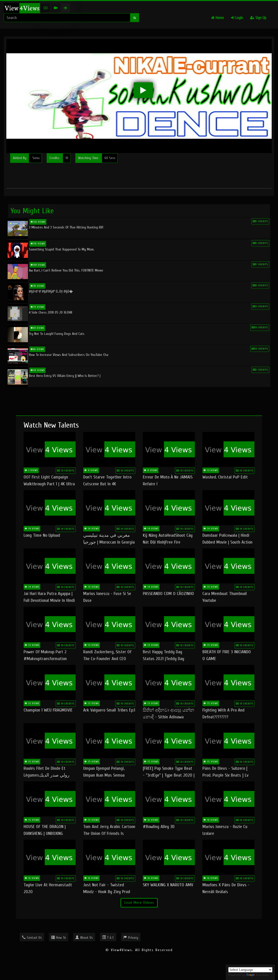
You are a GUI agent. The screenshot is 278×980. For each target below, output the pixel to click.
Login (237, 18)
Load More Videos (139, 903)
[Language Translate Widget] (250, 970)
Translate (258, 975)
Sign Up (258, 18)
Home (218, 18)
